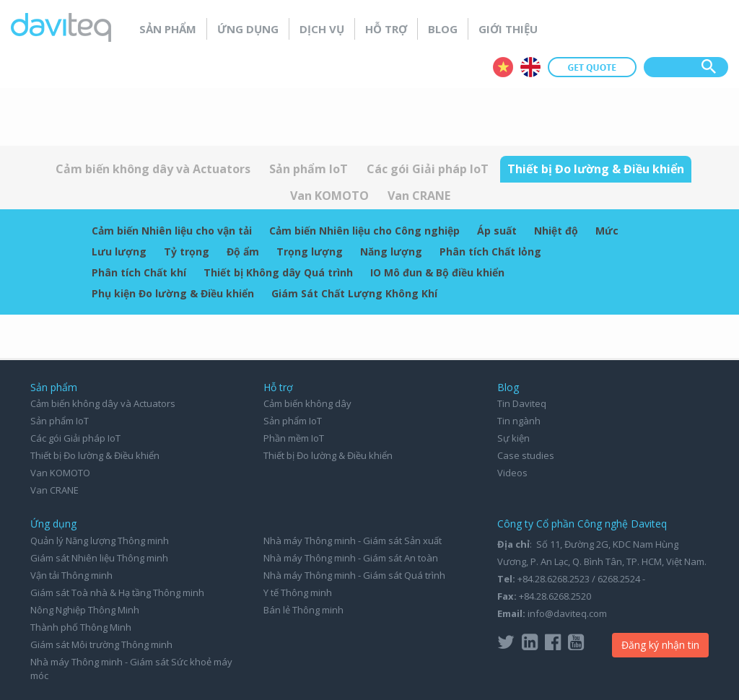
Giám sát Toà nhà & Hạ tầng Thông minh (117, 592)
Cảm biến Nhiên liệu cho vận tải (172, 231)
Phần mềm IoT (294, 438)
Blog (443, 29)
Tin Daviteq (522, 403)
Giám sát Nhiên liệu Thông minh (99, 558)
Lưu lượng (119, 251)
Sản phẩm (168, 29)
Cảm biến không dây (307, 403)
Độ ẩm (243, 251)
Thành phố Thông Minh (81, 627)
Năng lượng (391, 251)
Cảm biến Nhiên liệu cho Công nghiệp (364, 231)
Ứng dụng (248, 29)
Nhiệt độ (556, 231)
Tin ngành (519, 421)
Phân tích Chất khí (139, 272)
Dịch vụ (322, 29)
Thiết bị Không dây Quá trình (278, 272)
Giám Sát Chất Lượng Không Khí (354, 293)
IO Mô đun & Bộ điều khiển (437, 272)
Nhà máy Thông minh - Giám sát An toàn (351, 558)
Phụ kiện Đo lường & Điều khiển (173, 293)
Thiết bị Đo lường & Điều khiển (596, 169)
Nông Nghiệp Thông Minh (85, 610)
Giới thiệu (508, 29)
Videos (512, 473)
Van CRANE (419, 196)
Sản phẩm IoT (309, 169)
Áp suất (497, 231)
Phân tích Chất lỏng (490, 251)
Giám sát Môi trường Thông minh (101, 644)
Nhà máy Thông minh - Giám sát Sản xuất (353, 541)
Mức (607, 231)
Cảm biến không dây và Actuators (153, 169)
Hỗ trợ (386, 29)
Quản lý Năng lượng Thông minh (100, 541)
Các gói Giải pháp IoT (428, 169)
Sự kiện (513, 438)
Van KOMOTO (329, 196)
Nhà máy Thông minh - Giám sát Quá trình (354, 575)
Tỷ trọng (187, 251)
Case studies (526, 455)
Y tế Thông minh (298, 592)
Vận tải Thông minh (71, 575)
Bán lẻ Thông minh (303, 610)
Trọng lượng (310, 251)
